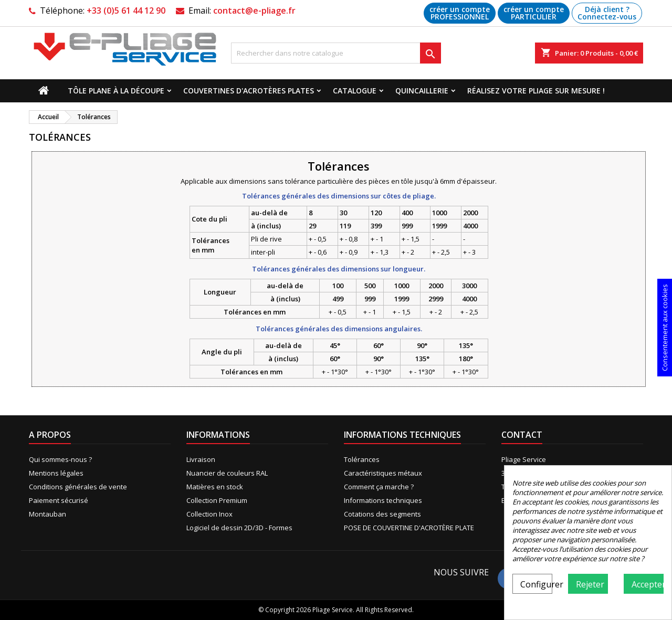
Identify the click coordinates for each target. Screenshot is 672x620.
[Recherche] (336, 53)
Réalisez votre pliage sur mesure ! (536, 91)
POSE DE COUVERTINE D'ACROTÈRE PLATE (409, 528)
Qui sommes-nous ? (60, 459)
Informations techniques (383, 500)
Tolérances (362, 459)
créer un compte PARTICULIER (534, 13)
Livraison (201, 459)
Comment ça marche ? (379, 487)
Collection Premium (217, 500)
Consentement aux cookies (665, 328)
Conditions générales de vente (78, 487)
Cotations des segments (382, 514)
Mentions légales (56, 473)
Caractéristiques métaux (383, 473)
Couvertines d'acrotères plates (249, 91)
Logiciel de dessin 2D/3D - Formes (239, 528)
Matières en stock (215, 487)
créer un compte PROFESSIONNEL (460, 13)
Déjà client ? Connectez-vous (607, 13)
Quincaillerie (422, 91)
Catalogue (355, 91)
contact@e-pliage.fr (254, 10)
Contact (522, 435)
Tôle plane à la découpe (116, 91)
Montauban (48, 514)
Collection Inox (209, 514)
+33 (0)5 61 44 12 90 (126, 10)
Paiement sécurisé (59, 500)
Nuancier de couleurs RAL (227, 473)
